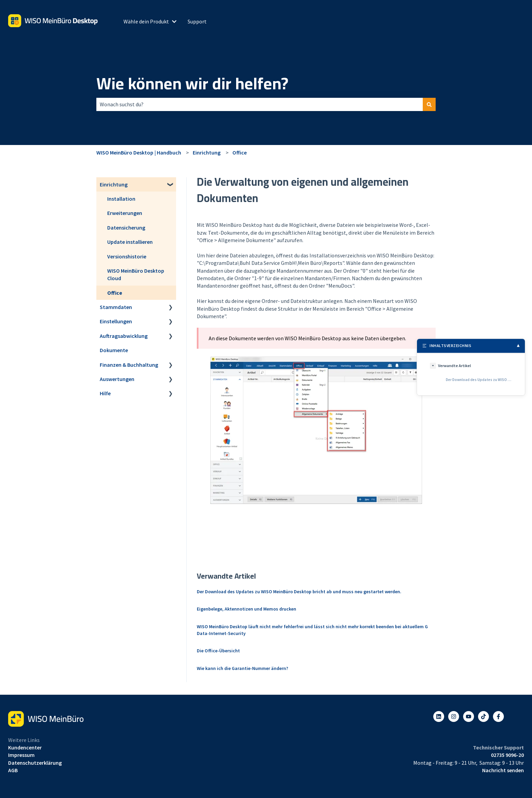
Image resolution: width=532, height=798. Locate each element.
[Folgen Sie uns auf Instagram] (454, 717)
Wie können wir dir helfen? (192, 84)
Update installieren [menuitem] (130, 242)
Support (197, 21)
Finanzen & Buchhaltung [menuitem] (129, 365)
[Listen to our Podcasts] (483, 717)
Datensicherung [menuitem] (126, 228)
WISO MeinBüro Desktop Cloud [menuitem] (136, 274)
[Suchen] (429, 104)
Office (240, 152)
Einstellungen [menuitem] (116, 321)
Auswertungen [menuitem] (117, 379)
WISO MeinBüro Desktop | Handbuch (139, 152)
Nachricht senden (503, 770)
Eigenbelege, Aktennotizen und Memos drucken (246, 609)
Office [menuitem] (115, 293)
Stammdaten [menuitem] (116, 307)
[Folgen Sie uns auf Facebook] (498, 717)
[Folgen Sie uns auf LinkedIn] (439, 717)
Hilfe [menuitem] (105, 393)
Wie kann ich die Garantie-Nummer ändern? (242, 668)
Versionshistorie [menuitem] (127, 256)
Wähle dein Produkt (146, 21)
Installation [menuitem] (121, 199)
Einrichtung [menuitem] (114, 184)
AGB (13, 770)
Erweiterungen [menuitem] (125, 213)
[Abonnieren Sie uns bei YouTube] (469, 717)
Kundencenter (25, 747)
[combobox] (260, 104)
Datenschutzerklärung (35, 763)
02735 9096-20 (507, 755)
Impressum (21, 755)
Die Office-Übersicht (218, 651)
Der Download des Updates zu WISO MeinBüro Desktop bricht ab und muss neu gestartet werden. (299, 592)
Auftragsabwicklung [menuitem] (124, 336)
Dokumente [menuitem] (114, 350)
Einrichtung (207, 152)
